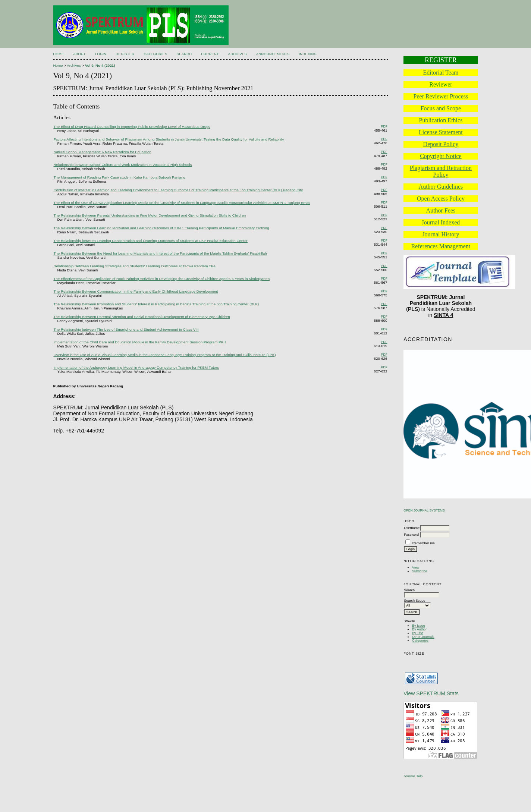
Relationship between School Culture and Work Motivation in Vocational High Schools (122, 165)
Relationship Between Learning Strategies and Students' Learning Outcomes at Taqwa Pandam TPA (134, 266)
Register (125, 54)
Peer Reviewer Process (441, 96)
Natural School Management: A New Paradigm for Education (102, 152)
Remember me (424, 543)
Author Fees (441, 210)
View (416, 567)
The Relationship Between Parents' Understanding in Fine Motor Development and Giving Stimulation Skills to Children (150, 215)
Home (58, 54)
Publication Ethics (441, 120)
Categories (420, 641)
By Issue (419, 626)
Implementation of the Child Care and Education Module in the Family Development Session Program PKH (140, 342)
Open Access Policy (441, 199)
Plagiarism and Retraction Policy (441, 171)
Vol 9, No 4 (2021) (100, 65)
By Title (418, 633)
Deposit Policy (441, 144)
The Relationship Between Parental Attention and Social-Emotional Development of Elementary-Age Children (142, 317)
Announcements (273, 54)
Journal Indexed (441, 222)
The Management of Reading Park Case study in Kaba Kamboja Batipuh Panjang (119, 177)
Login (101, 54)
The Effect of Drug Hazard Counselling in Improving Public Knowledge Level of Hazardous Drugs (132, 127)
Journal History (441, 234)
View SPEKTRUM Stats (431, 693)
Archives (238, 54)
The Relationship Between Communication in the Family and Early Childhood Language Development (136, 291)
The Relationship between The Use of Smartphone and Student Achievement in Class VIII (126, 329)
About (79, 54)
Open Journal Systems (424, 510)
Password (411, 535)
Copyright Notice (441, 156)
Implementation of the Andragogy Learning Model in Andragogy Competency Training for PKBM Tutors (136, 367)
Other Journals (423, 637)
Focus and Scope (441, 108)
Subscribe (420, 571)
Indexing (308, 54)
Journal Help (413, 776)
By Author (419, 629)
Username (412, 528)
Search (184, 54)
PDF (384, 126)
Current (210, 54)
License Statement (441, 132)
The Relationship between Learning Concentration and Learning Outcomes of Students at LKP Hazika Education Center (150, 241)
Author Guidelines (441, 187)
